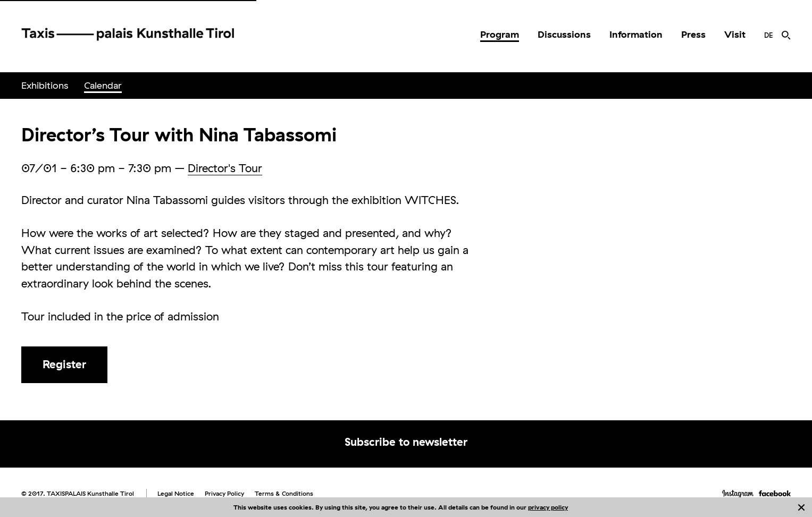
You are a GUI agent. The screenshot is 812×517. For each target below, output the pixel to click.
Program (500, 34)
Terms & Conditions (284, 493)
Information (636, 34)
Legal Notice (176, 493)
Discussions (564, 34)
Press (693, 34)
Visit (735, 34)
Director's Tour (225, 168)
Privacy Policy (224, 493)
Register (64, 364)
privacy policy (548, 507)
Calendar (103, 85)
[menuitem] (500, 35)
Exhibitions (45, 85)
